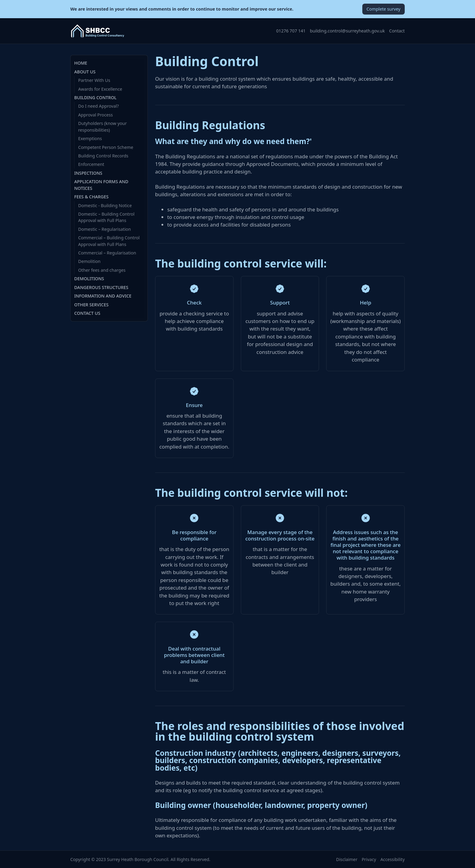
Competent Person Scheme (106, 147)
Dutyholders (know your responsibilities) (102, 126)
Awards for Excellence (100, 89)
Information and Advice (103, 296)
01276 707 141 (291, 31)
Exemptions (90, 138)
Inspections (88, 173)
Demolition (89, 261)
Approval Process (95, 115)
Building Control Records (103, 156)
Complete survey (384, 9)
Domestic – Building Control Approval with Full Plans (106, 217)
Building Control (95, 98)
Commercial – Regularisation (107, 253)
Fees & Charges (91, 197)
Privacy (369, 859)
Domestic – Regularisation (105, 229)
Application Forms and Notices (101, 185)
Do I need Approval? (98, 106)
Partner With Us (94, 80)
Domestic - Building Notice (105, 205)
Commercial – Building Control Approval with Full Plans (109, 241)
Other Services (91, 305)
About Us (85, 72)
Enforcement (91, 164)
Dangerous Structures (101, 287)
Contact (397, 31)
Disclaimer (347, 859)
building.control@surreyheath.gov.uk (347, 31)
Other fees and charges (102, 270)
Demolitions (89, 279)
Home (81, 63)
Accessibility (393, 859)
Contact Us (87, 313)
